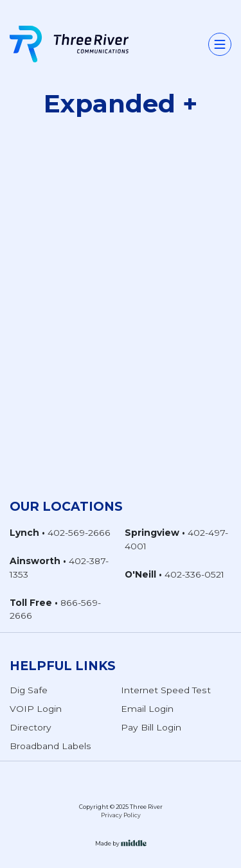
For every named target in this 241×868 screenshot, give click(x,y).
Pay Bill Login (151, 727)
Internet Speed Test (166, 690)
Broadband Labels (50, 746)
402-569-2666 (79, 533)
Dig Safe (29, 690)
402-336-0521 (194, 574)
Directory (31, 727)
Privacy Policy (121, 815)
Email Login (147, 709)
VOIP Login (36, 709)
